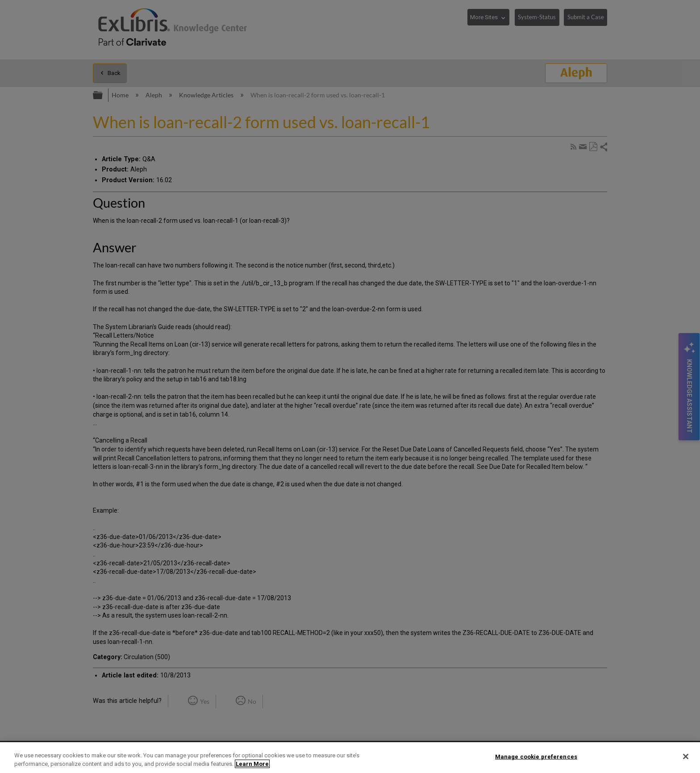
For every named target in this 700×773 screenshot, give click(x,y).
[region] (350, 758)
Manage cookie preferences (536, 757)
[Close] (686, 756)
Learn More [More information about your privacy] (252, 764)
